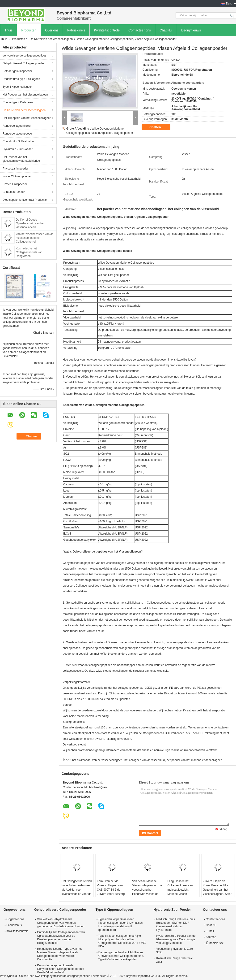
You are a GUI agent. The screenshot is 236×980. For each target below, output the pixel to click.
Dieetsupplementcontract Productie (25, 200)
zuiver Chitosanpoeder (17, 176)
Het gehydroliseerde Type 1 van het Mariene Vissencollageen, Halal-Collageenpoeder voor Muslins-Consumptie (59, 954)
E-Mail (210, 931)
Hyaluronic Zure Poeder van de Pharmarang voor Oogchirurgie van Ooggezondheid (176, 939)
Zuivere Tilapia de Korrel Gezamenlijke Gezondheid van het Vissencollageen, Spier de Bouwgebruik (217, 890)
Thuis (8, 30)
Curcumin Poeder (14, 192)
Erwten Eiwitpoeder (15, 184)
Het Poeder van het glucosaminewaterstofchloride (21, 159)
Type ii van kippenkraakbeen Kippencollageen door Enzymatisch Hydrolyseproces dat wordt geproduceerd (120, 925)
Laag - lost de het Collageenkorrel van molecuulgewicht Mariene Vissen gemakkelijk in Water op (183, 890)
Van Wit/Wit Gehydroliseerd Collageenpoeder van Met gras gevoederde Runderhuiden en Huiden (61, 923)
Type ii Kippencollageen (18, 87)
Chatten (158, 127)
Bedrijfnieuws (191, 30)
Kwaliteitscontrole (107, 30)
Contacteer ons (140, 30)
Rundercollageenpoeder (18, 134)
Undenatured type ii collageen (21, 79)
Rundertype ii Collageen (18, 102)
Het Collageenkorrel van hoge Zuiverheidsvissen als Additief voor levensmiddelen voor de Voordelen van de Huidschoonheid (77, 892)
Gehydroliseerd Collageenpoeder (23, 63)
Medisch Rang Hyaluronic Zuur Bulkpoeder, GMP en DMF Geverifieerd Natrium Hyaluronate (176, 925)
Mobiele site (215, 943)
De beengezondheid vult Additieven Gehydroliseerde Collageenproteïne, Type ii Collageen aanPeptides (121, 956)
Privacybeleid (8, 976)
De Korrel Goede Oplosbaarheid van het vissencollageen (30, 223)
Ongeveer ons (15, 919)
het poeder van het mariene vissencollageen (194, 760)
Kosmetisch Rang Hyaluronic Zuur (174, 960)
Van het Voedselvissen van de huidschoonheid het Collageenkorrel (35, 238)
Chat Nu (166, 30)
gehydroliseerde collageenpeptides (24, 56)
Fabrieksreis (76, 30)
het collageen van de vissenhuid (145, 760)
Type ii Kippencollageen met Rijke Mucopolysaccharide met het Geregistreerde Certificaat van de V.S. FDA (122, 941)
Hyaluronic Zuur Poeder (18, 149)
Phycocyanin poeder (15, 169)
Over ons (52, 30)
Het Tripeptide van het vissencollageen (27, 118)
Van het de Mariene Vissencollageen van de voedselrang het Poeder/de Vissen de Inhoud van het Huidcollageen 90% (147, 892)
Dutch (230, 4)
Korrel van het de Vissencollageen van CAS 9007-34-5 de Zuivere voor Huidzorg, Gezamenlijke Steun (111, 890)
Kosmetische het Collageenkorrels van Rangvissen (29, 252)
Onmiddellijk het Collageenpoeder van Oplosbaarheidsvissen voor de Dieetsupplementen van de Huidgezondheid (61, 938)
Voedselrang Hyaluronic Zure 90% (175, 951)
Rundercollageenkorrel (17, 126)
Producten (29, 30)
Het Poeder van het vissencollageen (25, 95)
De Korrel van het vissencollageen (51, 39)
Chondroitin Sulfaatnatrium (19, 141)
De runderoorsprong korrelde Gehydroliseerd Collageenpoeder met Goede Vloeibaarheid (61, 969)
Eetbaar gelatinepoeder (17, 71)
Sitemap (211, 937)
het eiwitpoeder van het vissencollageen (97, 760)
